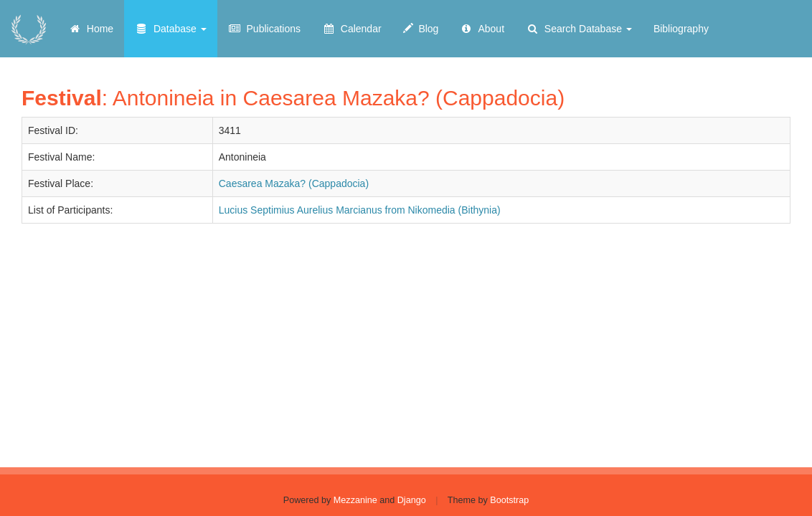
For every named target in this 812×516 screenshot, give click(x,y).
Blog (421, 29)
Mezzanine (355, 500)
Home (91, 29)
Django (412, 500)
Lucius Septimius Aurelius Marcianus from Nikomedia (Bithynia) (360, 210)
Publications (264, 29)
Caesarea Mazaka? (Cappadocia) (294, 183)
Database (171, 29)
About (482, 29)
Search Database (579, 29)
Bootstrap (509, 500)
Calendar (352, 29)
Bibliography (681, 29)
